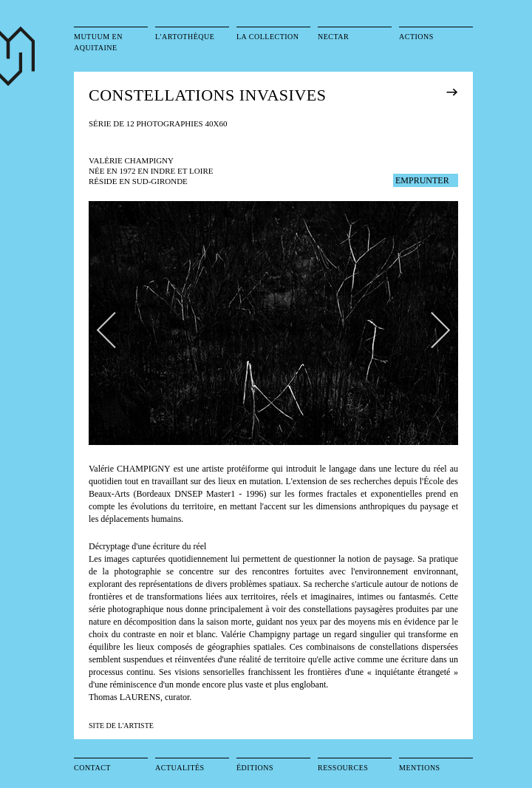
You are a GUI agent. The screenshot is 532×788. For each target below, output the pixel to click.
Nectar (333, 37)
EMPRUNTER (422, 180)
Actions (416, 37)
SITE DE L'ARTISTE (121, 726)
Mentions (420, 768)
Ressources (343, 768)
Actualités (180, 768)
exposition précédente (473, 92)
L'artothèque (185, 37)
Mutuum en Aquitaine (98, 42)
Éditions (255, 768)
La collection (268, 37)
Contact (92, 768)
